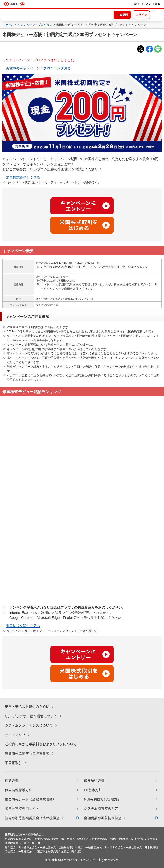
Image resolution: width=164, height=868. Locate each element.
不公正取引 (13, 763)
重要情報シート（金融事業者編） (31, 799)
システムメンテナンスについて (29, 725)
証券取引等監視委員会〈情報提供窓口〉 (36, 818)
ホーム (10, 25)
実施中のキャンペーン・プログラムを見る (38, 68)
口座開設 (122, 15)
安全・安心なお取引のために (27, 707)
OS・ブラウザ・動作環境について (31, 716)
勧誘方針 (12, 780)
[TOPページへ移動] (146, 4)
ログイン (141, 15)
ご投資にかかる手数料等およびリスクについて (41, 744)
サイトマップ (15, 735)
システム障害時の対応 (101, 809)
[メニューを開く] (156, 15)
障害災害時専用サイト (22, 809)
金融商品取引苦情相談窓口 (104, 818)
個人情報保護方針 (19, 790)
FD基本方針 (93, 790)
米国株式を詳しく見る (23, 177)
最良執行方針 (94, 780)
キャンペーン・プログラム (35, 25)
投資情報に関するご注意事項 (27, 753)
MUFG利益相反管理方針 (102, 799)
